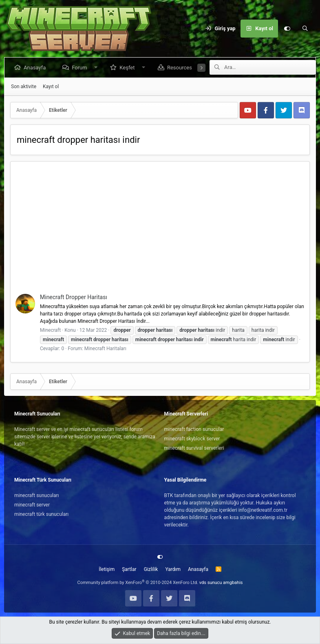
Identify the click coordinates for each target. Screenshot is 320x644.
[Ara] (305, 29)
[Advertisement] (160, 233)
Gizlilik (151, 569)
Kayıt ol (51, 87)
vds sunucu (211, 583)
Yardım (173, 569)
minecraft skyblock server (192, 439)
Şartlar (129, 569)
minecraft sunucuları (37, 495)
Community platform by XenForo (138, 583)
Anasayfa (36, 68)
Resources (181, 68)
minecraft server (32, 505)
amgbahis (233, 583)
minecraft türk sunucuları (41, 514)
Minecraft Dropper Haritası (74, 297)
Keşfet (129, 68)
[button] (97, 68)
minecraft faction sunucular (194, 429)
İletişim (107, 569)
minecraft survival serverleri (194, 448)
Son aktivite (24, 87)
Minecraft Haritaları (105, 349)
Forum (81, 68)
